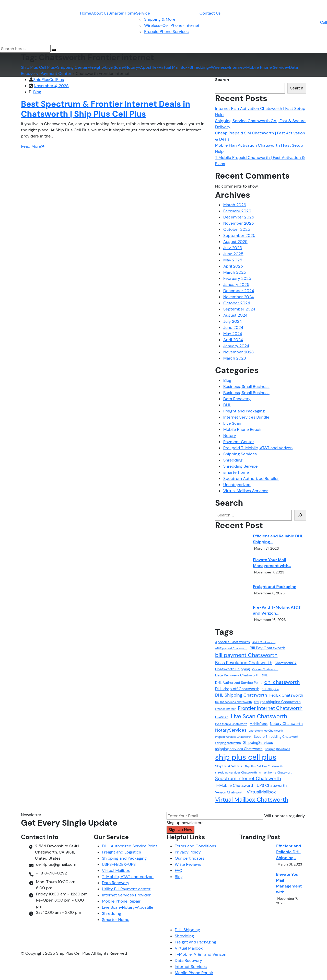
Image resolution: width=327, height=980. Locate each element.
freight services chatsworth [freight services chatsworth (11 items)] (233, 702)
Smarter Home (122, 13)
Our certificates (190, 858)
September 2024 (239, 309)
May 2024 (233, 334)
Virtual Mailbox (116, 871)
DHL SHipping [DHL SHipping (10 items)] (270, 689)
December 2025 (239, 217)
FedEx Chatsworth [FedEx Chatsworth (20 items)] (286, 695)
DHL (227, 405)
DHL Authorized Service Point (130, 846)
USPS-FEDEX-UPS (119, 864)
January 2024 (236, 346)
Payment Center (239, 442)
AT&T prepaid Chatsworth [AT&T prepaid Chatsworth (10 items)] (231, 648)
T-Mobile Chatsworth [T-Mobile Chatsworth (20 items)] (235, 785)
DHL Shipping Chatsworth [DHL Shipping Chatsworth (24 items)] (241, 695)
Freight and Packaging (244, 411)
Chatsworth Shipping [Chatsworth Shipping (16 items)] (232, 669)
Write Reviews (188, 864)
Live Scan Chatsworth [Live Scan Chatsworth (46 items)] (259, 716)
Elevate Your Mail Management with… (272, 563)
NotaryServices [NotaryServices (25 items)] (231, 730)
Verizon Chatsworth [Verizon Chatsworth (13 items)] (230, 792)
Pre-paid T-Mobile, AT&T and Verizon (258, 448)
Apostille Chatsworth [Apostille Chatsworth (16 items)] (232, 642)
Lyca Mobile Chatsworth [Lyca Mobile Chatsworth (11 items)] (231, 724)
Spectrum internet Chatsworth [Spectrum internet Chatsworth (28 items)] (248, 779)
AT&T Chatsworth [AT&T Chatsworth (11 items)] (264, 642)
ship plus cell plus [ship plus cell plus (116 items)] (246, 757)
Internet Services (191, 967)
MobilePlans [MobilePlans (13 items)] (259, 724)
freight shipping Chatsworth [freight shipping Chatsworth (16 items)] (277, 702)
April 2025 (233, 266)
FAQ (179, 871)
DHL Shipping (187, 930)
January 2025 (236, 285)
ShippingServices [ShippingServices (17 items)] (258, 743)
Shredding (233, 460)
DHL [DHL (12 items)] (265, 675)
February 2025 (237, 278)
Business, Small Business (246, 387)
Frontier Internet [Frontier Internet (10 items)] (225, 709)
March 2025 (235, 272)
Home (86, 13)
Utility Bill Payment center (126, 889)
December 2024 (239, 291)
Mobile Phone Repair (243, 429)
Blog (37, 92)
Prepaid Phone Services (166, 32)
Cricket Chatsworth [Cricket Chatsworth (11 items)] (265, 669)
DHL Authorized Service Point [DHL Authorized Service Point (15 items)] (238, 683)
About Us (100, 13)
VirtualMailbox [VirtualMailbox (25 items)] (261, 792)
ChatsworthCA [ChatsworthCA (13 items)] (285, 663)
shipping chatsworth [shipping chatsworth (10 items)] (228, 743)
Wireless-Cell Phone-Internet (172, 25)
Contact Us (210, 13)
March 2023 (235, 358)
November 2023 (238, 352)
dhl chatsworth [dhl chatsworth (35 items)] (282, 682)
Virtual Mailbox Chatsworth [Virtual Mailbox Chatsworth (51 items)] (252, 800)
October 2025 (237, 229)
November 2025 (239, 223)
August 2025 (235, 242)
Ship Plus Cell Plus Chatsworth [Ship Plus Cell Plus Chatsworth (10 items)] (264, 766)
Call (324, 22)
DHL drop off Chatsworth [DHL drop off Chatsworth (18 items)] (237, 689)
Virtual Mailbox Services (246, 491)
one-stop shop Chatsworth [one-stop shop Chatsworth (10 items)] (266, 731)
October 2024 (237, 303)
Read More (33, 146)
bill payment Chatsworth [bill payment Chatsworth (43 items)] (246, 655)
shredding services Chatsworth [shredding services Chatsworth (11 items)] (236, 773)
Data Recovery (237, 399)
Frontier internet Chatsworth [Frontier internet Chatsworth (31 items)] (270, 708)
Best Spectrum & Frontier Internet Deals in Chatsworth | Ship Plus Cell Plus (106, 109)
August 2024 (235, 315)
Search (222, 80)
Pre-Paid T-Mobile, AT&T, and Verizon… (277, 610)
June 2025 (233, 254)
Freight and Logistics (121, 852)
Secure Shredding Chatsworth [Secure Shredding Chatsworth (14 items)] (277, 737)
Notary (230, 436)
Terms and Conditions (195, 846)
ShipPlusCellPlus (49, 80)
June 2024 (233, 327)
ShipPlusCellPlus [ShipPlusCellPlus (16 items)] (229, 766)
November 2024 (238, 297)
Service (143, 13)
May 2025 (233, 260)
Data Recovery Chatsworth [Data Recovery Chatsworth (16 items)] (237, 675)
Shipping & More (160, 19)
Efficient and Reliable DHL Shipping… (278, 539)
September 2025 (239, 235)
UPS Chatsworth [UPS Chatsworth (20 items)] (272, 785)
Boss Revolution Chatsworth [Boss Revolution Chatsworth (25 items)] (244, 663)
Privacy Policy (188, 852)
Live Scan (232, 423)
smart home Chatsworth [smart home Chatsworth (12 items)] (276, 773)
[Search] (300, 515)
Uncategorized (237, 485)
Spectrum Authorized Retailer (251, 479)
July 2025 (233, 248)
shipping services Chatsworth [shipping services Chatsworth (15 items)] (239, 749)
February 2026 (237, 211)
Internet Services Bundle (246, 417)
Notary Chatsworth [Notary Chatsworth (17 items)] (286, 724)
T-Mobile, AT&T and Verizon (128, 877)
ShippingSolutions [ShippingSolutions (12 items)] (278, 749)
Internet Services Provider (126, 895)
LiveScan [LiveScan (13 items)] (222, 717)
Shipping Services (240, 454)
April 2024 (233, 340)
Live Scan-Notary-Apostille (128, 907)
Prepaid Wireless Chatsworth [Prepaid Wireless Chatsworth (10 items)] (233, 737)
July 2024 (232, 321)
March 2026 (235, 205)
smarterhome (236, 472)
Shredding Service (240, 466)
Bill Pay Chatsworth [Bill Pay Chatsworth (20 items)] (267, 648)
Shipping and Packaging (124, 858)
